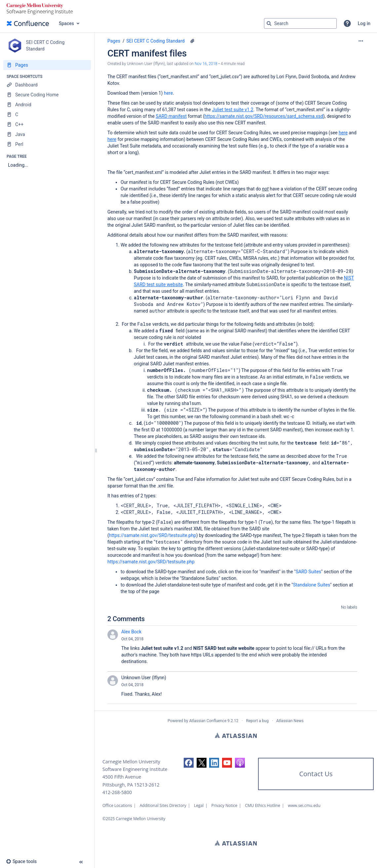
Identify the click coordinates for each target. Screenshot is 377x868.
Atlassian (236, 735)
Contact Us (316, 774)
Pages (114, 41)
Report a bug (257, 721)
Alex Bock (131, 632)
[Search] (269, 23)
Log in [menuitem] (364, 23)
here (168, 93)
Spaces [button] (66, 23)
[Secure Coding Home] (47, 95)
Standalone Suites (312, 585)
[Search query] (300, 23)
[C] (47, 115)
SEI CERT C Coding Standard (155, 41)
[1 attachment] (192, 41)
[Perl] (47, 144)
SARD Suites (308, 572)
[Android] (47, 105)
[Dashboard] (47, 85)
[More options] (361, 41)
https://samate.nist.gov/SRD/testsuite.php (153, 535)
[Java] (47, 134)
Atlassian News (290, 721)
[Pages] (47, 65)
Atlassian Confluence (208, 721)
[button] (347, 23)
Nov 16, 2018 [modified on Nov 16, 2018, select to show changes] (206, 64)
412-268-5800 (117, 792)
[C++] (47, 124)
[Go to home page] (28, 23)
